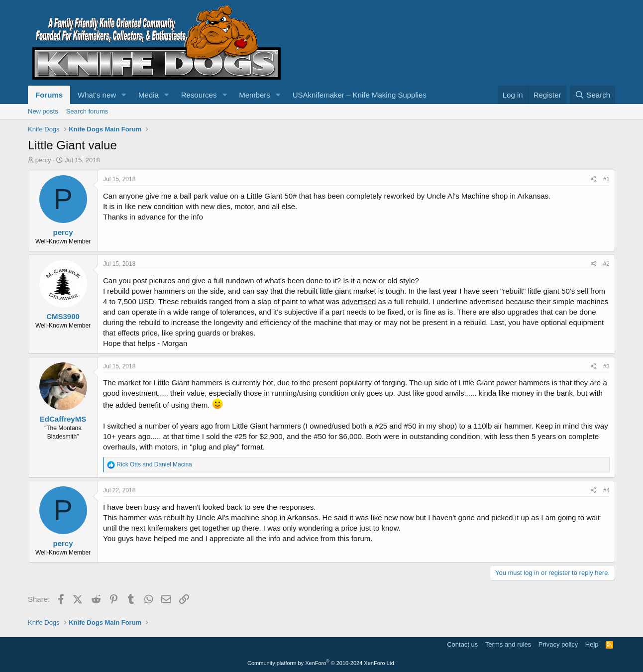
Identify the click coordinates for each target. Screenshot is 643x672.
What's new (97, 95)
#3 (606, 366)
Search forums (87, 111)
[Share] (593, 179)
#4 (606, 490)
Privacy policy (558, 644)
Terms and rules (508, 644)
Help (592, 644)
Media (149, 95)
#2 (606, 264)
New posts (43, 111)
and (154, 464)
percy (43, 160)
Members (255, 95)
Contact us (462, 644)
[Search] (592, 95)
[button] (124, 95)
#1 (606, 179)
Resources (199, 95)
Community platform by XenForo (321, 663)
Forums (49, 95)
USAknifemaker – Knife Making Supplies (360, 95)
